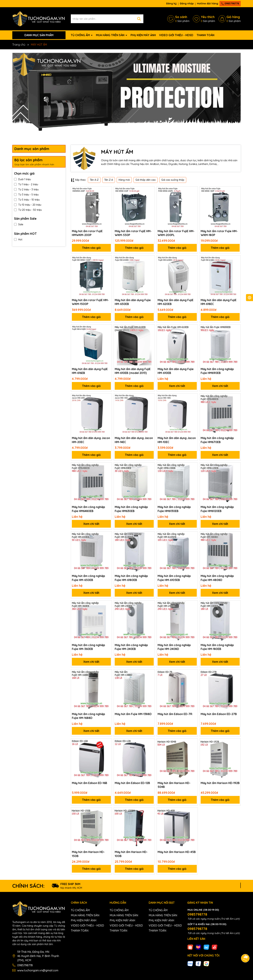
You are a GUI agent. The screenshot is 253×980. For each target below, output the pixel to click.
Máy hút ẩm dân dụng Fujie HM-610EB (176, 371)
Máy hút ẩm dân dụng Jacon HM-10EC (177, 440)
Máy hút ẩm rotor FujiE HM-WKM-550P (133, 233)
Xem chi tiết (177, 386)
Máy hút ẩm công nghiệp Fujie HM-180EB (217, 647)
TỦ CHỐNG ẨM (81, 35)
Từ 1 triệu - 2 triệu (26, 184)
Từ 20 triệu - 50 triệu (28, 210)
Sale (19, 224)
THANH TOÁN (205, 35)
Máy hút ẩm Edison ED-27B (219, 714)
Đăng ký (171, 4)
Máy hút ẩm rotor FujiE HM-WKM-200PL (176, 233)
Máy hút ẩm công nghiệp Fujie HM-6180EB (131, 578)
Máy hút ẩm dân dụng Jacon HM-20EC (91, 440)
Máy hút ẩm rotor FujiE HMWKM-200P (87, 233)
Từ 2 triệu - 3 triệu (26, 190)
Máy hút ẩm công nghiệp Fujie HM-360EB (88, 647)
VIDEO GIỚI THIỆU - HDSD (176, 35)
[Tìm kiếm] (139, 19)
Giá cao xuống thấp (173, 180)
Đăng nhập (187, 4)
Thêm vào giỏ (91, 248)
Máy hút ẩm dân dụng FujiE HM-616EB (90, 371)
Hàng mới (124, 180)
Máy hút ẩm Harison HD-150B (88, 854)
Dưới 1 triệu (22, 179)
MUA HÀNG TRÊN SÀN (111, 35)
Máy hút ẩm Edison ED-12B (132, 783)
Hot (18, 240)
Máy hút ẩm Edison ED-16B (90, 783)
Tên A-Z (94, 180)
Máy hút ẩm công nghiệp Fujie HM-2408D (174, 647)
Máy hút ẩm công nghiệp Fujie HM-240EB (131, 647)
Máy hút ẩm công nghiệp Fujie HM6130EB (174, 509)
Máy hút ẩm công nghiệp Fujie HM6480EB (88, 509)
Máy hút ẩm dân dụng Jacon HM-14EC (134, 440)
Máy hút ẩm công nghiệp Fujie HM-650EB (88, 578)
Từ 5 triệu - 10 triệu (27, 200)
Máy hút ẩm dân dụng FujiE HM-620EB (176, 302)
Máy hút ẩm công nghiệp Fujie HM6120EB (217, 509)
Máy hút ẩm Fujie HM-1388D (133, 714)
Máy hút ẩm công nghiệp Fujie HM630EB (131, 509)
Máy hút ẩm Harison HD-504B (174, 785)
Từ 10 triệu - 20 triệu (28, 205)
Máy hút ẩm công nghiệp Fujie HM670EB (217, 440)
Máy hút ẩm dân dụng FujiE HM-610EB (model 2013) (133, 371)
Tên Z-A (109, 180)
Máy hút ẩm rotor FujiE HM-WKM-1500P (90, 302)
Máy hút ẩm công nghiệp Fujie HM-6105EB (174, 578)
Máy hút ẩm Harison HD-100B (131, 854)
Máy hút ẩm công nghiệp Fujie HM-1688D (88, 716)
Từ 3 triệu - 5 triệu (26, 195)
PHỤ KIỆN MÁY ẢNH (143, 35)
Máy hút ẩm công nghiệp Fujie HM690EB (217, 371)
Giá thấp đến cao (146, 180)
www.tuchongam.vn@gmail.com (38, 970)
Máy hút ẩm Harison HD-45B (177, 852)
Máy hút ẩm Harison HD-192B (220, 783)
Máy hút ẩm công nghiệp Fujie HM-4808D (217, 578)
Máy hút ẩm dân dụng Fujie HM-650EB (133, 302)
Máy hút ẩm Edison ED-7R (175, 714)
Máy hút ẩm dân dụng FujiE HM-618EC (219, 302)
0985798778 (230, 4)
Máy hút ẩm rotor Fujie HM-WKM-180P (219, 233)
